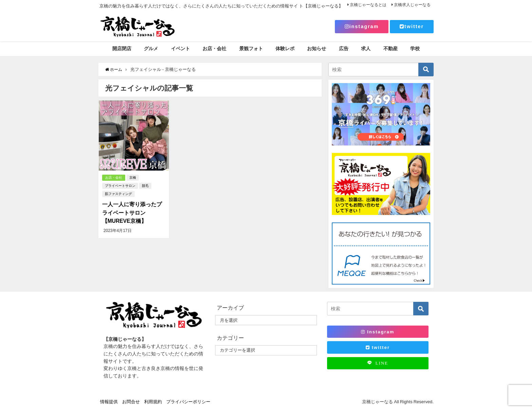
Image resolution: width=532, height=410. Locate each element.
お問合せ (131, 402)
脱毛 (145, 186)
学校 (415, 48)
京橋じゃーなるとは (368, 5)
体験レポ (285, 48)
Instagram (378, 331)
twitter (412, 26)
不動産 (391, 48)
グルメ (151, 48)
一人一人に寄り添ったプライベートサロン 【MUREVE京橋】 (132, 213)
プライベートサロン (120, 186)
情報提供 (109, 402)
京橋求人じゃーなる (412, 5)
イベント (180, 48)
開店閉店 (122, 48)
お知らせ (317, 48)
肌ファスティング (118, 194)
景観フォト (251, 48)
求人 (366, 48)
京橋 (133, 178)
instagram (362, 26)
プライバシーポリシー (188, 402)
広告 (344, 48)
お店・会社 (214, 48)
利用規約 (153, 402)
